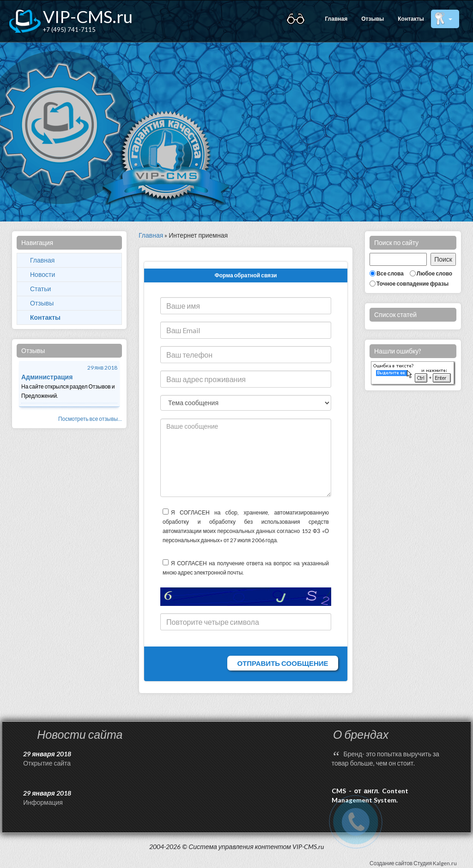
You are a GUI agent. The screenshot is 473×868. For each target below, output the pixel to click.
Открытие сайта (47, 763)
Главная (336, 19)
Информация (43, 802)
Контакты (411, 19)
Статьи (40, 289)
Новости (42, 274)
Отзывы (373, 19)
